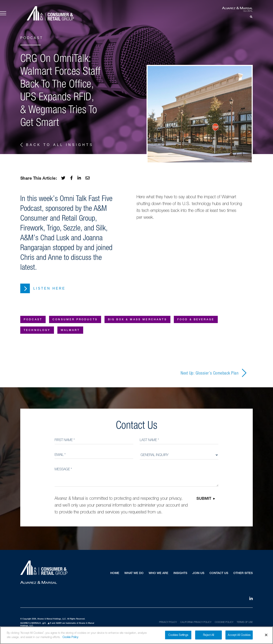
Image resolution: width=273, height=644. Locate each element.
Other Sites (243, 573)
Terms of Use (245, 622)
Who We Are (158, 573)
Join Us (198, 573)
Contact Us (219, 573)
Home (115, 573)
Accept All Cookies (239, 636)
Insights (180, 573)
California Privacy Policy (196, 622)
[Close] (266, 636)
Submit (204, 499)
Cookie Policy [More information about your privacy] (70, 638)
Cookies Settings (178, 636)
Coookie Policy (224, 622)
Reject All (208, 636)
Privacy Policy (168, 622)
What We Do (134, 573)
